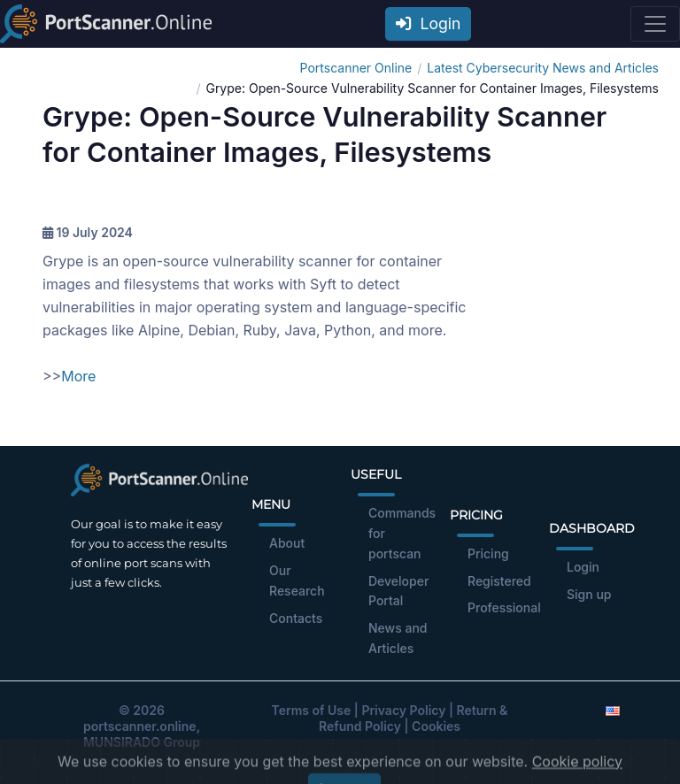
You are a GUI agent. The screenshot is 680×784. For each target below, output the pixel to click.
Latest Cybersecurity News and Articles (543, 68)
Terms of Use (312, 710)
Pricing (488, 553)
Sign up (589, 594)
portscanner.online (140, 726)
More (78, 376)
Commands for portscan (402, 533)
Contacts (296, 618)
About (287, 543)
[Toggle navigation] (655, 24)
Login (429, 23)
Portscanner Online (356, 68)
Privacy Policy (403, 710)
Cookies (436, 726)
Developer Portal (398, 591)
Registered (499, 581)
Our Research (297, 580)
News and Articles (398, 638)
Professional (504, 607)
